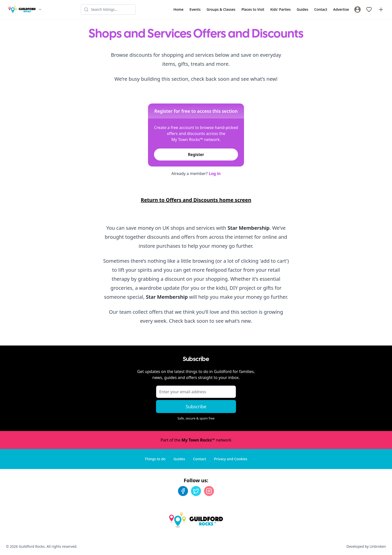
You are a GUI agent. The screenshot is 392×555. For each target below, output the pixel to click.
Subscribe (196, 406)
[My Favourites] (369, 9)
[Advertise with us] (381, 9)
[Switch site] (40, 9)
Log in (215, 173)
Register (196, 154)
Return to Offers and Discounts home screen (196, 200)
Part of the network (196, 440)
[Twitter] (196, 491)
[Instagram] (209, 491)
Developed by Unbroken (366, 546)
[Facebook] (183, 491)
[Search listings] (108, 9)
